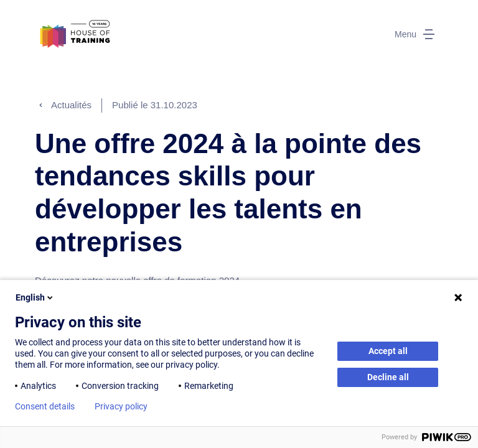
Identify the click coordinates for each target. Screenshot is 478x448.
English (35, 297)
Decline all (388, 377)
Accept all (388, 351)
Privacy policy (121, 406)
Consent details (45, 406)
